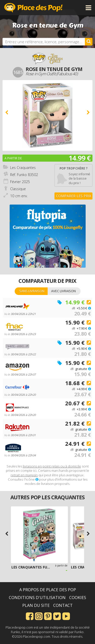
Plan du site (36, 605)
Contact (63, 605)
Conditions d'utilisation (37, 598)
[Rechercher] (89, 42)
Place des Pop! (33, 8)
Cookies (78, 598)
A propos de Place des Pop (48, 590)
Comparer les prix (74, 196)
